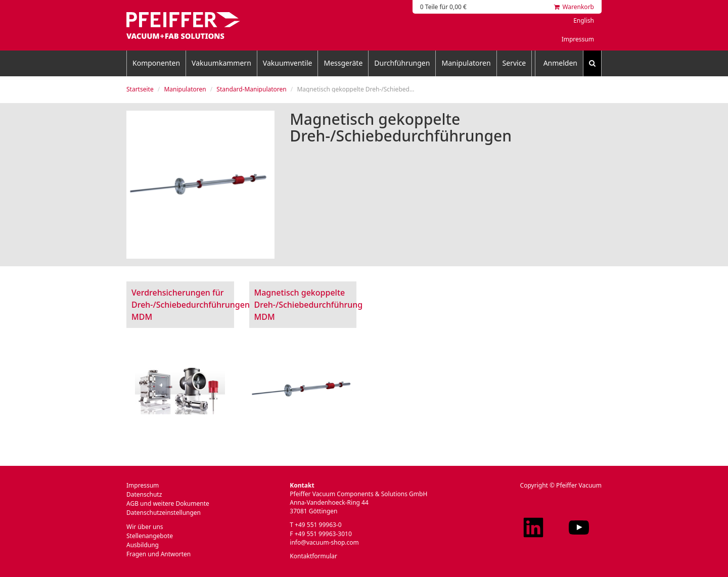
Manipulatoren (466, 63)
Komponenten (156, 63)
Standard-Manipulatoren (251, 89)
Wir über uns (145, 527)
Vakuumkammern (221, 63)
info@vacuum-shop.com (324, 542)
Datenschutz (144, 494)
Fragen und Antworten (158, 554)
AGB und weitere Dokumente (168, 503)
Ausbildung (143, 545)
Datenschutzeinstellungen (164, 513)
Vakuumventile (288, 63)
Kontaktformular (313, 556)
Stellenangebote (150, 536)
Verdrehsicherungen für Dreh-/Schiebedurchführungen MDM (191, 305)
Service (514, 63)
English (584, 20)
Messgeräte (343, 63)
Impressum (578, 39)
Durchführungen (402, 63)
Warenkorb (574, 7)
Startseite (140, 89)
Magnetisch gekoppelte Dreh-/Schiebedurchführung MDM (309, 305)
